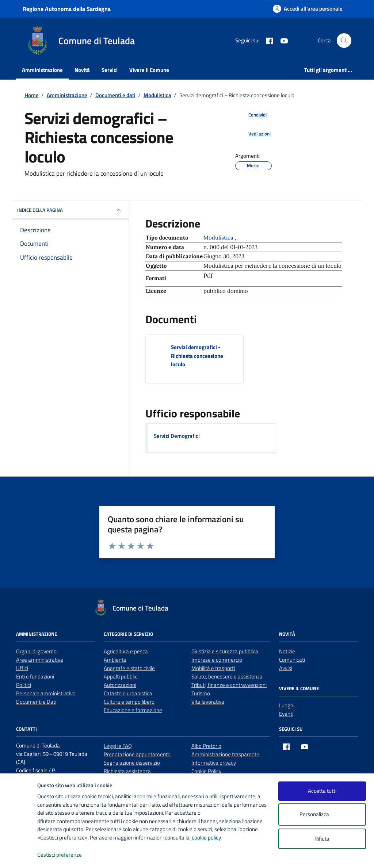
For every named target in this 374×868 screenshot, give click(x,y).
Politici (24, 685)
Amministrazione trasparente (225, 754)
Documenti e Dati (36, 702)
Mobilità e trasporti (213, 668)
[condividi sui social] (252, 115)
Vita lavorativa (208, 702)
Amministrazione (42, 70)
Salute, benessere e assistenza (227, 676)
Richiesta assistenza (127, 771)
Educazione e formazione (133, 710)
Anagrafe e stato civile (129, 668)
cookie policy (206, 838)
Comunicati (292, 660)
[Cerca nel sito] (344, 41)
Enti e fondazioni (35, 676)
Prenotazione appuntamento (137, 754)
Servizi (110, 70)
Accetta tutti (322, 791)
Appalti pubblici (121, 676)
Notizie (287, 651)
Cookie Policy (206, 771)
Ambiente (115, 660)
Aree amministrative (40, 660)
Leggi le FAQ (118, 746)
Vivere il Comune (149, 70)
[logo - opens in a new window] (19, 855)
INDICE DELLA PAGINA (70, 210)
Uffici (22, 668)
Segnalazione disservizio (132, 763)
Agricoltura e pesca (126, 651)
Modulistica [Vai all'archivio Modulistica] (219, 238)
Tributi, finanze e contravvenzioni (229, 685)
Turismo (201, 693)
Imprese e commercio (217, 660)
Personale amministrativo (46, 693)
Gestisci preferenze (67, 855)
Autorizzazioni (120, 685)
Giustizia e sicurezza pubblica (225, 651)
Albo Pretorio (206, 746)
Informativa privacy (214, 763)
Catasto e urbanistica (128, 693)
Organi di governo (36, 651)
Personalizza (322, 815)
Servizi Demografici (177, 436)
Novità (82, 70)
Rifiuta (322, 839)
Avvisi (286, 668)
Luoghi (287, 705)
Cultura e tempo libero (129, 702)
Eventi (286, 714)
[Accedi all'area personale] (308, 9)
